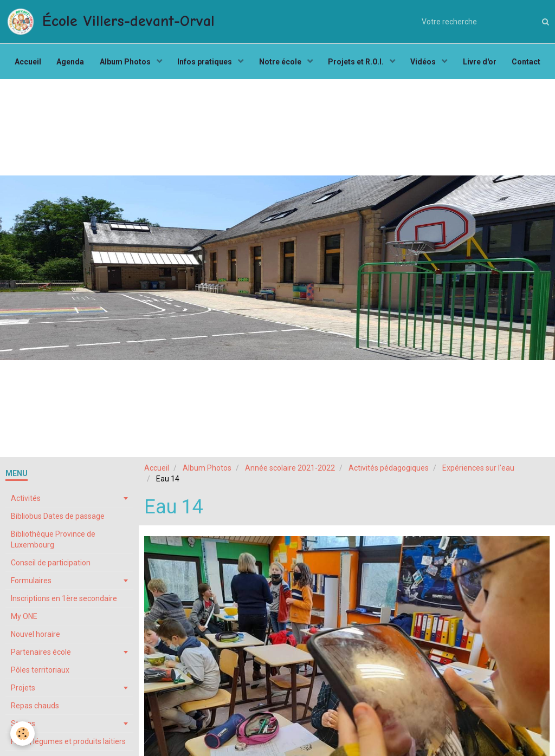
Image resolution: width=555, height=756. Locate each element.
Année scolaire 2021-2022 (290, 471)
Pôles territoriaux (40, 673)
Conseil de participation (51, 565)
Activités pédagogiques (389, 471)
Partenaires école (41, 655)
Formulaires (31, 583)
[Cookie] (23, 734)
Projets (23, 690)
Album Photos (124, 63)
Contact (530, 63)
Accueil (25, 63)
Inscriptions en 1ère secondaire (64, 601)
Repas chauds (35, 708)
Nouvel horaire (36, 637)
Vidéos (426, 63)
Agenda (68, 63)
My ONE (24, 619)
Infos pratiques (205, 63)
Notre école (281, 63)
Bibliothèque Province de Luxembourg (53, 542)
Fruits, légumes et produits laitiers (68, 744)
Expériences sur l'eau (478, 471)
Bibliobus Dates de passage (58, 519)
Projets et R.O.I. (358, 63)
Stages (23, 726)
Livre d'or (482, 63)
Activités (26, 501)
